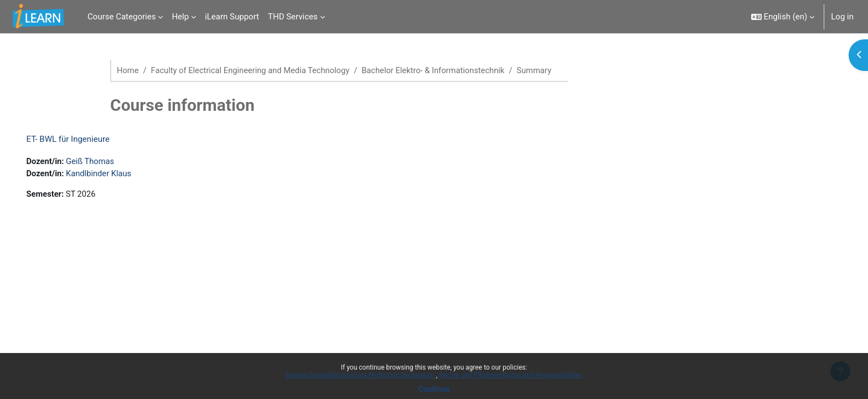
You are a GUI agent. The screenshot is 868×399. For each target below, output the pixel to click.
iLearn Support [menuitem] (232, 17)
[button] (783, 17)
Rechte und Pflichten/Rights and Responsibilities (511, 375)
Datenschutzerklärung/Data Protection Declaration (361, 375)
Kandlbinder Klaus (116, 174)
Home (128, 70)
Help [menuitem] (180, 17)
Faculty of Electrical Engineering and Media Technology (253, 70)
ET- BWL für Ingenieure (84, 140)
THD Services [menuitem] (293, 17)
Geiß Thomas (107, 162)
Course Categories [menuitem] (122, 17)
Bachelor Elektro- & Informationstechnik (440, 70)
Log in (842, 17)
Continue (434, 389)
